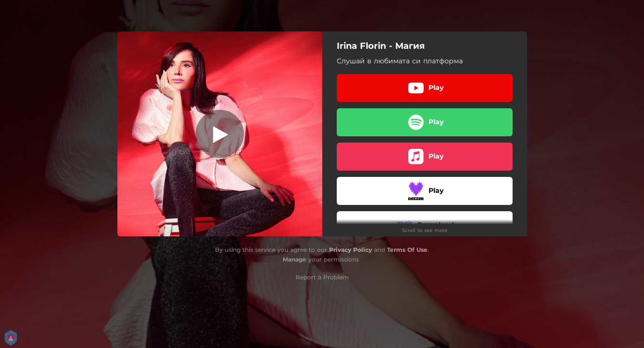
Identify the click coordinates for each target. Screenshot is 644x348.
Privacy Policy (351, 250)
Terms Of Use (407, 250)
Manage (294, 259)
